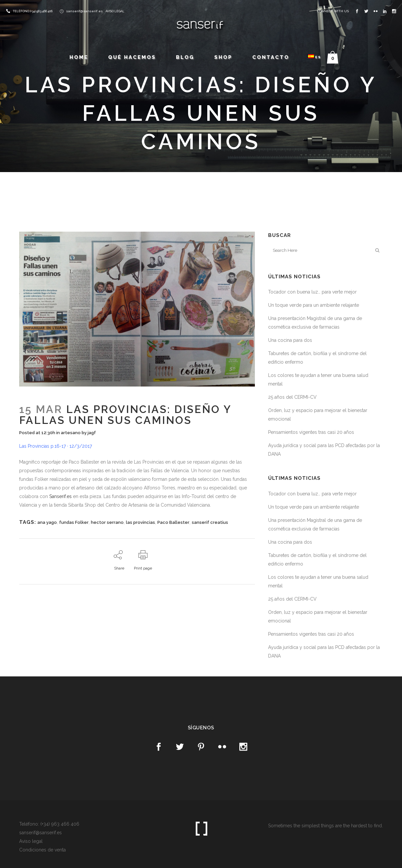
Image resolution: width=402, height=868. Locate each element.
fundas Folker (74, 522)
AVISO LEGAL (115, 11)
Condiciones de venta (42, 850)
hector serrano (107, 522)
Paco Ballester (173, 522)
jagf (92, 433)
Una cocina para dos (290, 340)
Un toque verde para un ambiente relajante (314, 305)
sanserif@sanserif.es (84, 11)
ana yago (47, 522)
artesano (71, 433)
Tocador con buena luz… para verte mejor (312, 292)
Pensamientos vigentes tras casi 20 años (311, 432)
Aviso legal (31, 841)
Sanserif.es (60, 496)
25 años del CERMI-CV (292, 397)
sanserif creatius (210, 522)
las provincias (141, 522)
